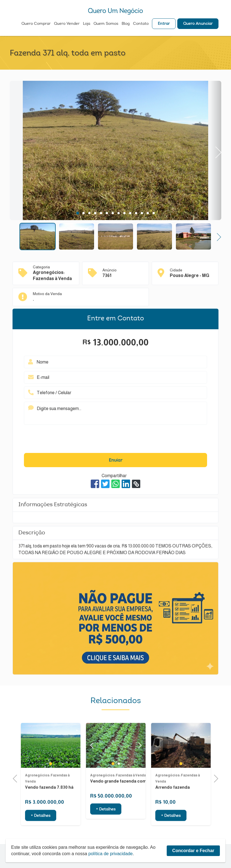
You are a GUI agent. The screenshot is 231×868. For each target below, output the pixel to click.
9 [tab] (124, 213)
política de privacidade (111, 854)
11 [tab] (136, 213)
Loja (87, 24)
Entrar (164, 24)
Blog (126, 24)
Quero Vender (67, 24)
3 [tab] (89, 213)
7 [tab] (113, 213)
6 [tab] (107, 213)
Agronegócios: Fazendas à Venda (118, 788)
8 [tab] (118, 213)
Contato (141, 24)
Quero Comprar (36, 24)
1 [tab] (78, 213)
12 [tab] (142, 213)
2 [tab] (83, 213)
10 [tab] (130, 213)
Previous (17, 778)
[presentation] (115, 440)
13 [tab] (148, 213)
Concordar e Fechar (193, 851)
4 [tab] (95, 213)
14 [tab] (154, 213)
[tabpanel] (115, 151)
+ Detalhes (41, 828)
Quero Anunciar (198, 24)
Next (216, 150)
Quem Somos (106, 24)
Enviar (116, 460)
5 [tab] (101, 213)
